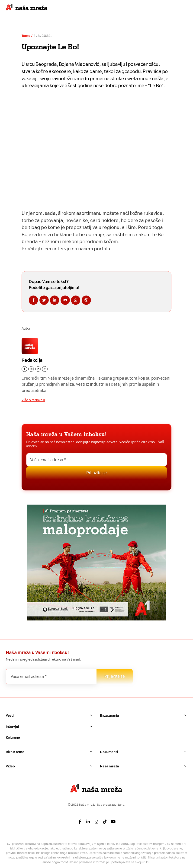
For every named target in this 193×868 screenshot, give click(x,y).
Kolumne (13, 738)
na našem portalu (91, 249)
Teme (26, 36)
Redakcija (32, 360)
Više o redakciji (33, 400)
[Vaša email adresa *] (96, 460)
